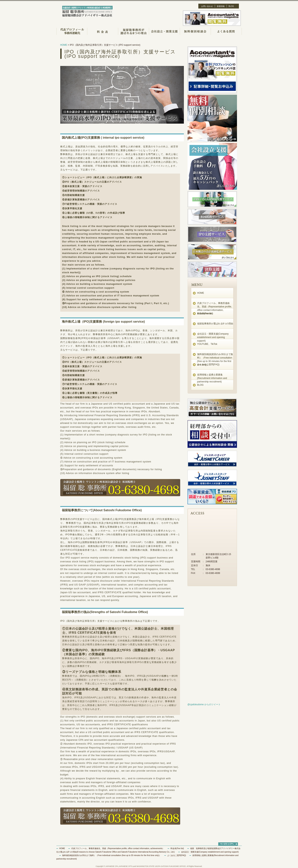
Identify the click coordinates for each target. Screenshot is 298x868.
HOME (64, 45)
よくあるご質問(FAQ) (208, 364)
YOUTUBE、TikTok (207, 344)
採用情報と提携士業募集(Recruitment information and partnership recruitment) (212, 378)
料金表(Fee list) (205, 313)
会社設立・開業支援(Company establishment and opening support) (213, 337)
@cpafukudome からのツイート (204, 704)
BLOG (231, 6)
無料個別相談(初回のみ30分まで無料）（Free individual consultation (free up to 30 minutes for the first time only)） (112, 855)
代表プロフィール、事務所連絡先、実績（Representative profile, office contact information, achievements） (118, 848)
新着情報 (221, 6)
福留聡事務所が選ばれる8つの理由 (215, 324)
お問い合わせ (207, 6)
